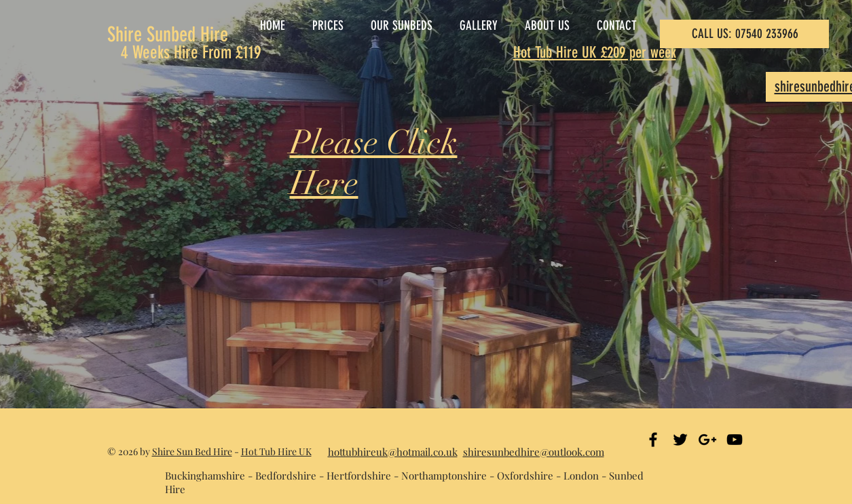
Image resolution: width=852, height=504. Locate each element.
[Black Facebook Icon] (653, 440)
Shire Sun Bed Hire (192, 451)
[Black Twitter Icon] (680, 440)
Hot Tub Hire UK (276, 451)
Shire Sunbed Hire (168, 35)
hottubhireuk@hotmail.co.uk (393, 452)
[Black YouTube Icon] (735, 440)
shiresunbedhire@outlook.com (534, 452)
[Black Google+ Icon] (707, 440)
